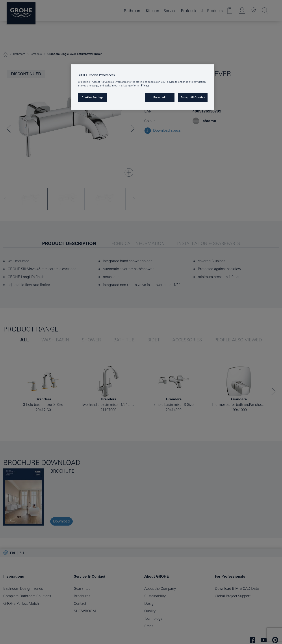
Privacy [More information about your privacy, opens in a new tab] (145, 85)
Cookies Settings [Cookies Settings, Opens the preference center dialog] (92, 97)
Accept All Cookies (193, 97)
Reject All (160, 97)
